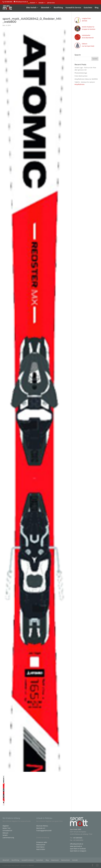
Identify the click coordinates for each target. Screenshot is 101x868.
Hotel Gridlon (41, 849)
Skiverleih (45, 8)
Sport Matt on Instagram (78, 851)
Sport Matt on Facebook (78, 849)
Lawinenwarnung (8, 838)
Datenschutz (65, 860)
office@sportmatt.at (77, 844)
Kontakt (41, 3)
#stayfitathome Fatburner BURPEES (86, 79)
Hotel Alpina (40, 847)
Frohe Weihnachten (81, 76)
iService (31, 865)
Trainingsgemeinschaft (44, 831)
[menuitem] (32, 3)
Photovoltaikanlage (81, 73)
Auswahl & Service (73, 8)
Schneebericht (7, 831)
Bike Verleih (31, 8)
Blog (97, 8)
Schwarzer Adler (42, 842)
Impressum (55, 860)
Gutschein (88, 8)
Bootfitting (58, 8)
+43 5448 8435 (8, 2)
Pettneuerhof (41, 845)
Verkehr (5, 835)
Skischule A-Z (41, 828)
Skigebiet (6, 826)
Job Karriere (51, 3)
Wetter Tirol (6, 828)
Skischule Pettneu (42, 826)
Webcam (5, 833)
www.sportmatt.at (76, 846)
